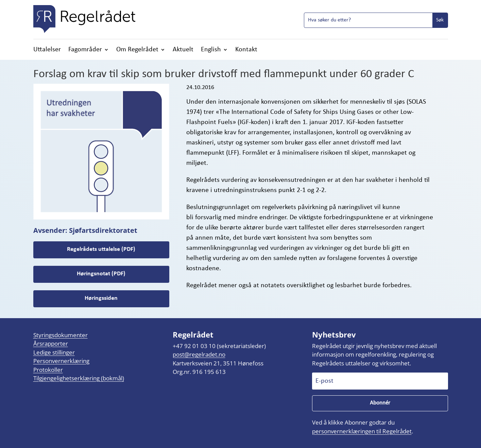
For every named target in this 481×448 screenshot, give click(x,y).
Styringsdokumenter (61, 335)
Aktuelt (183, 50)
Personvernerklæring (61, 361)
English (211, 50)
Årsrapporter (51, 343)
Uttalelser (47, 50)
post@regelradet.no (199, 354)
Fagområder (85, 50)
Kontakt (246, 50)
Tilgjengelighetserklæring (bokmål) (79, 378)
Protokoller (48, 370)
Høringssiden (101, 298)
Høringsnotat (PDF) (101, 274)
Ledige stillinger (54, 352)
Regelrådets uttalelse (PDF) (101, 249)
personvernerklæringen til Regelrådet (362, 431)
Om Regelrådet (137, 50)
